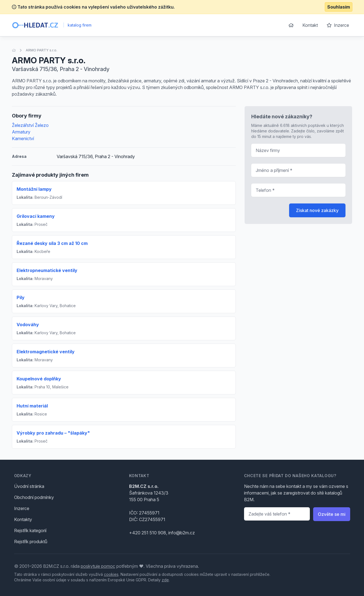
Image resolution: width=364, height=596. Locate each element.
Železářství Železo (30, 125)
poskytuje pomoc (98, 566)
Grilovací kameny (36, 216)
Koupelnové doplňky (39, 379)
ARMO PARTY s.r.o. (41, 50)
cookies (111, 574)
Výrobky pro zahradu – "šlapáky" (53, 433)
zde (165, 580)
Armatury (21, 132)
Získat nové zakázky (317, 210)
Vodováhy (28, 325)
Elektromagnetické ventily (46, 352)
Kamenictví (23, 138)
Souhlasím (339, 7)
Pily (21, 297)
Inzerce (338, 25)
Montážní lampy (34, 189)
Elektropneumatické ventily (47, 270)
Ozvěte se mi (332, 514)
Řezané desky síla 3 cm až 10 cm (52, 243)
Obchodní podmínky (34, 497)
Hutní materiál (32, 406)
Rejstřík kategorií (30, 530)
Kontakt (310, 25)
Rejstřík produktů (31, 542)
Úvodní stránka (29, 486)
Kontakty (23, 519)
